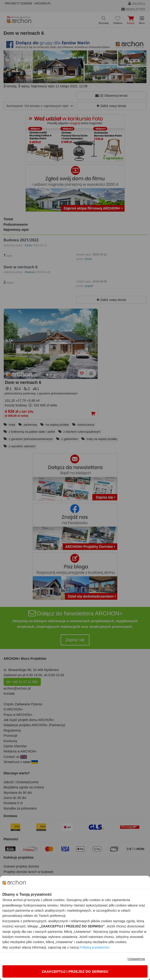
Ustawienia (136, 959)
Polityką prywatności (94, 947)
